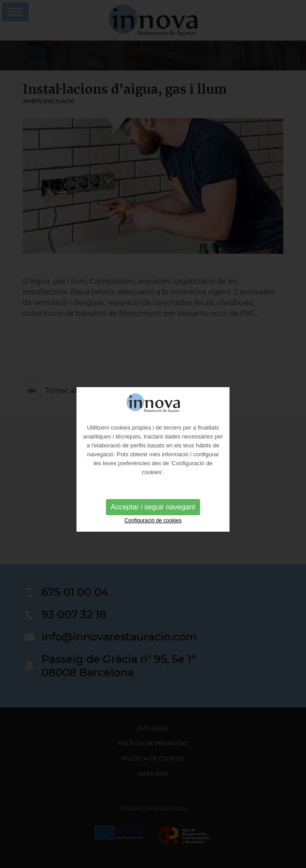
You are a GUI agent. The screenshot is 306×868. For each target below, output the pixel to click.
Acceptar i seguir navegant (153, 512)
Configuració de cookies (153, 526)
